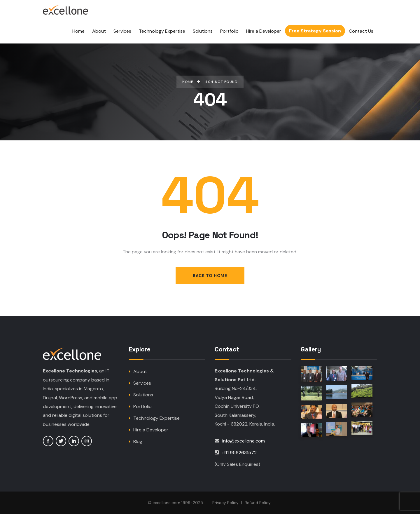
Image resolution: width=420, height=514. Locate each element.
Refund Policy (258, 503)
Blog (138, 441)
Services (142, 383)
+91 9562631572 (239, 453)
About (140, 371)
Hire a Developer (151, 430)
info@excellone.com (244, 441)
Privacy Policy (225, 503)
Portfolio (142, 406)
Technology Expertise (156, 418)
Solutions (143, 395)
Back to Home (210, 276)
